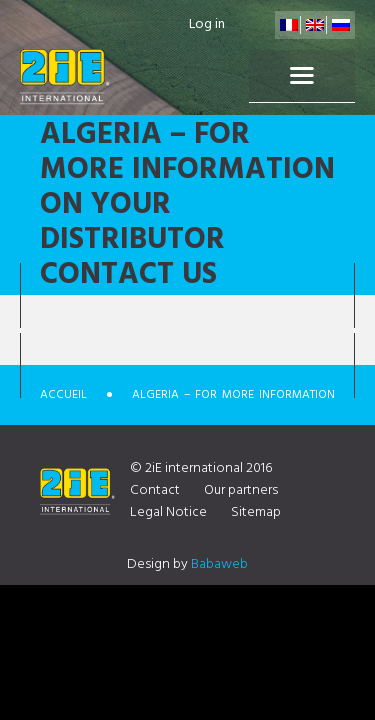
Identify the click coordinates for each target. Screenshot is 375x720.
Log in (207, 24)
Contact (155, 490)
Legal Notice (168, 512)
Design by (187, 564)
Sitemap (256, 512)
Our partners (241, 490)
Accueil (63, 395)
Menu (302, 76)
